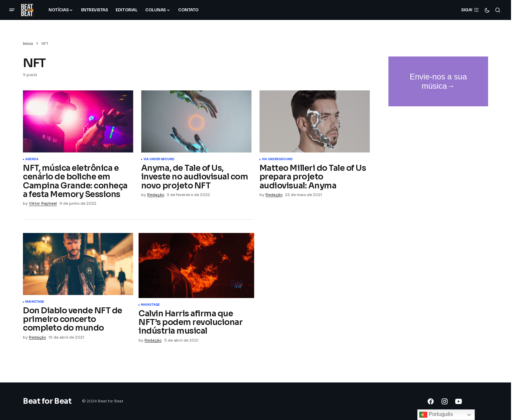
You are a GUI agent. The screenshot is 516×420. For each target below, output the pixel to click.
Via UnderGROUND (159, 159)
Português (436, 415)
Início (28, 44)
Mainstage (35, 302)
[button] (12, 10)
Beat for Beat (47, 401)
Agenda (32, 159)
